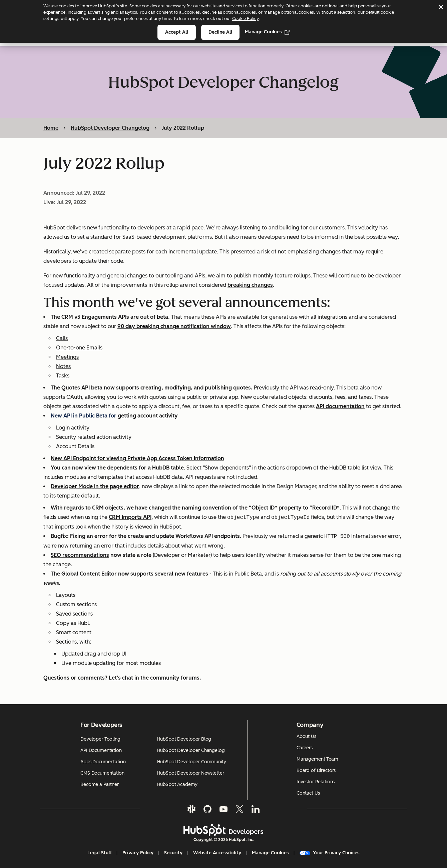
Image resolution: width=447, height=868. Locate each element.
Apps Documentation (103, 762)
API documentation (340, 407)
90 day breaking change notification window (174, 327)
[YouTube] (223, 809)
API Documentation (101, 750)
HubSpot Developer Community (191, 762)
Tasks (63, 376)
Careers (305, 748)
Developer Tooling (100, 739)
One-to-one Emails (79, 348)
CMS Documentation (102, 773)
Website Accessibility (217, 853)
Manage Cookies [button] (270, 853)
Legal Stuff (100, 853)
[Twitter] (240, 809)
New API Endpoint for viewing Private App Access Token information (137, 459)
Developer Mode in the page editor (95, 487)
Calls (62, 339)
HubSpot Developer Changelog (110, 128)
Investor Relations (316, 782)
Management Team (317, 759)
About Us (306, 736)
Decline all (220, 32)
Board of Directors (316, 770)
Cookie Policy (245, 19)
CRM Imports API (130, 518)
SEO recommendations (80, 555)
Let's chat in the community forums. (155, 678)
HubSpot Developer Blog (184, 739)
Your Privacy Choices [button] (330, 853)
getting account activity (148, 416)
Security (173, 853)
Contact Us (308, 793)
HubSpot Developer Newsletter (190, 773)
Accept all (177, 32)
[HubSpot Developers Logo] (223, 830)
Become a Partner (100, 784)
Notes (63, 367)
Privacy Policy (138, 853)
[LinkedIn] (256, 809)
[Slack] (191, 809)
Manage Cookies (267, 32)
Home (51, 128)
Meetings (67, 357)
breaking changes (250, 285)
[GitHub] (207, 809)
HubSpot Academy (177, 784)
